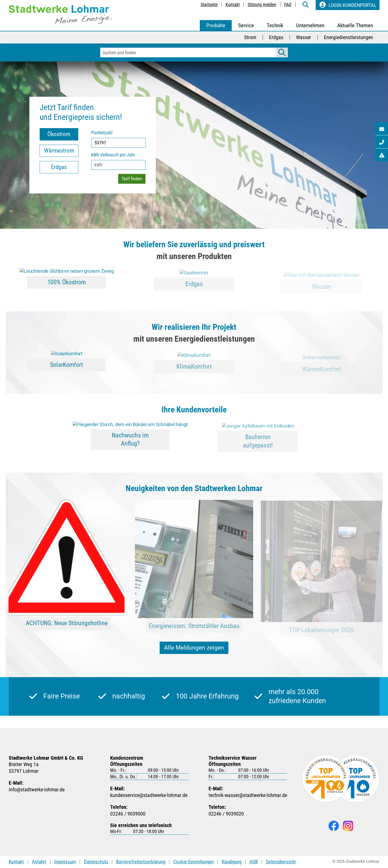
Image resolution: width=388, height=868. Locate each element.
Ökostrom (59, 134)
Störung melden (262, 5)
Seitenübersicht (281, 862)
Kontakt (233, 5)
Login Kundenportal (348, 5)
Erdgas (59, 167)
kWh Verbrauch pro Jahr (113, 155)
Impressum (65, 862)
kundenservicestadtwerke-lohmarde (149, 795)
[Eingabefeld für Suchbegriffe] (188, 52)
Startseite (209, 5)
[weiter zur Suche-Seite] (306, 5)
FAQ (288, 5)
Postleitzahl (102, 133)
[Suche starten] (282, 52)
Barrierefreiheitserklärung (141, 862)
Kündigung (232, 862)
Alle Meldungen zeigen (194, 648)
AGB (254, 862)
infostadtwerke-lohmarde (37, 790)
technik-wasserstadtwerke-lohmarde (248, 795)
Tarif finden (132, 179)
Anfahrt (39, 862)
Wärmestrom (59, 151)
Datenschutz (96, 862)
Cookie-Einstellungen (193, 862)
